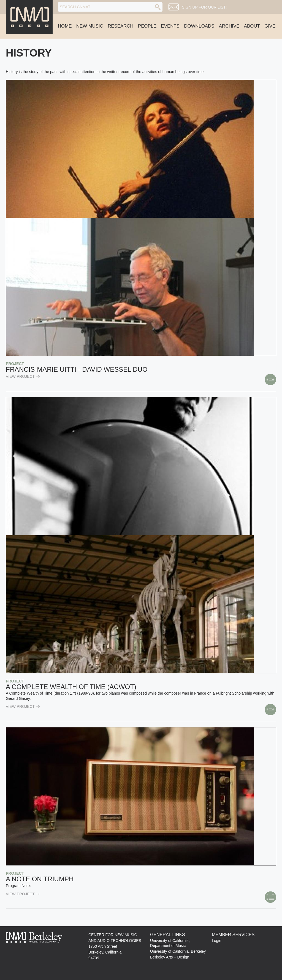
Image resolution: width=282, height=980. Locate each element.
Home (65, 26)
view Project (23, 376)
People (147, 26)
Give (270, 26)
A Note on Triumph (40, 879)
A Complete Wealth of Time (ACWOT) (71, 687)
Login (216, 941)
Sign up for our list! (204, 7)
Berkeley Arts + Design (170, 957)
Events (170, 26)
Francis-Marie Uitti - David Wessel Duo (77, 369)
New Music (90, 26)
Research (120, 26)
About (252, 26)
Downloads (199, 26)
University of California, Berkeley (178, 951)
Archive (229, 26)
